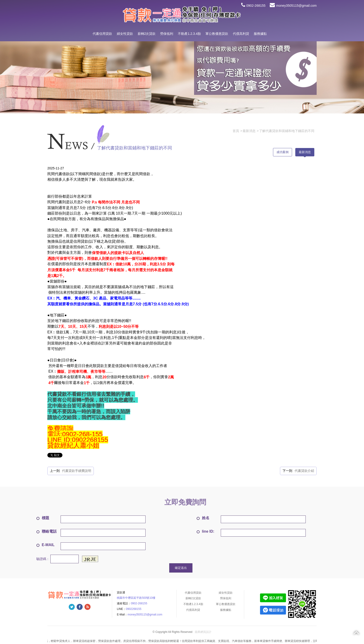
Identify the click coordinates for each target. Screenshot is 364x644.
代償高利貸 (241, 34)
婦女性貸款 (125, 34)
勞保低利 (167, 34)
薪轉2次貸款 (147, 34)
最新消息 (305, 152)
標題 (43, 518)
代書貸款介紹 (304, 471)
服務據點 (260, 34)
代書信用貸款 (102, 34)
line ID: (205, 531)
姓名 (203, 518)
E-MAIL (45, 545)
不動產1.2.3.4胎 (189, 34)
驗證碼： (43, 559)
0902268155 (134, 609)
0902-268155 (253, 6)
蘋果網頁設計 (203, 632)
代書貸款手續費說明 (77, 471)
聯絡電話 (47, 531)
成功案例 (283, 152)
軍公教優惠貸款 (217, 34)
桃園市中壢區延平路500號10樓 (136, 598)
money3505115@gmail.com (293, 6)
